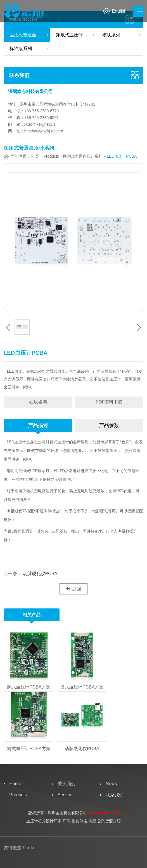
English (119, 11)
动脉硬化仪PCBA (39, 574)
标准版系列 (21, 49)
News (111, 784)
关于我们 (67, 784)
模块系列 (111, 35)
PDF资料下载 (109, 402)
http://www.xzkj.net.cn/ (44, 131)
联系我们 (19, 75)
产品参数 (109, 425)
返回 (73, 589)
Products (51, 156)
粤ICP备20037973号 (103, 813)
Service (65, 795)
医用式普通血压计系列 (30, 35)
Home (15, 784)
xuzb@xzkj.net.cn (40, 124)
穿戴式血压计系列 (74, 35)
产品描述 (38, 425)
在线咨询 (38, 402)
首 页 (35, 156)
